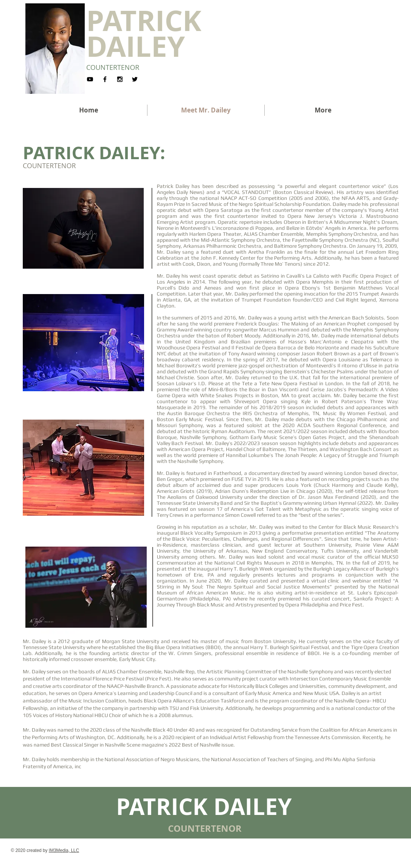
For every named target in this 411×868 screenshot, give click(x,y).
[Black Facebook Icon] (105, 79)
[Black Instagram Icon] (120, 79)
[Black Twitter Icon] (135, 79)
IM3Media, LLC (64, 850)
